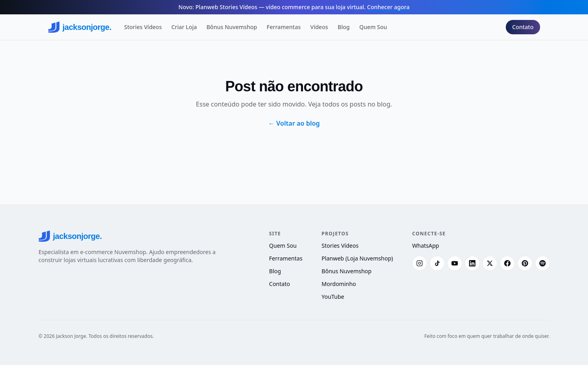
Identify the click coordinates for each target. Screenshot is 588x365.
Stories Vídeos (143, 27)
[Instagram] (420, 263)
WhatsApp (426, 246)
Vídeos (319, 27)
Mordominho (339, 284)
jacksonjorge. (80, 27)
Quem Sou (373, 27)
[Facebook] (507, 263)
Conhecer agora (388, 7)
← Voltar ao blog (294, 123)
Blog (344, 27)
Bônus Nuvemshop (232, 27)
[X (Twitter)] (490, 263)
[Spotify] (542, 263)
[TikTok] (437, 263)
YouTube (333, 297)
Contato (523, 27)
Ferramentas (284, 27)
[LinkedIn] (472, 263)
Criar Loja (184, 27)
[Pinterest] (525, 263)
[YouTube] (455, 263)
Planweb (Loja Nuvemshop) (357, 258)
